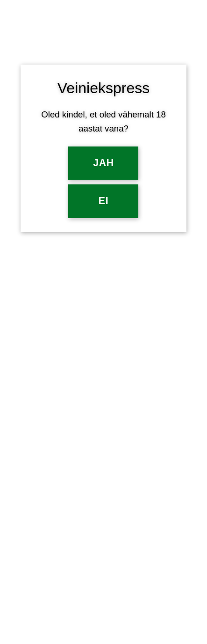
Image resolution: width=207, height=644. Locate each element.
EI (103, 201)
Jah (103, 163)
